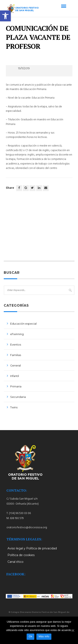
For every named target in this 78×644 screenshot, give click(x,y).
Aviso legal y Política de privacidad (32, 548)
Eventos (16, 344)
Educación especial (23, 324)
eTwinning (17, 334)
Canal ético (15, 562)
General (15, 365)
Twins (14, 407)
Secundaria (18, 397)
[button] (5, 16)
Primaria (16, 386)
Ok (30, 636)
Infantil (15, 376)
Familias (16, 355)
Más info (44, 636)
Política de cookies (21, 555)
